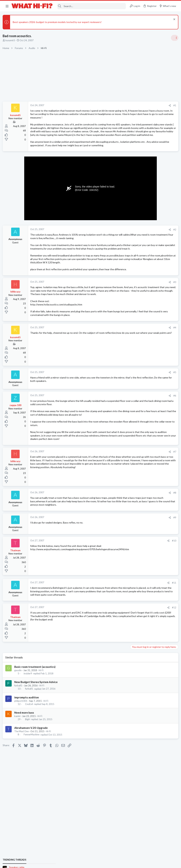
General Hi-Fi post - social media (148, 251)
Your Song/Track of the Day (146, 234)
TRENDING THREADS (136, 209)
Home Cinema (138, 294)
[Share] (112, 105)
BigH (28, 782)
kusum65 (11, 40)
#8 (117, 548)
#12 (117, 670)
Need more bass (25, 775)
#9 (117, 576)
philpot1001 (22, 763)
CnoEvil (30, 766)
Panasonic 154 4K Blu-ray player (148, 318)
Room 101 (136, 267)
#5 (117, 417)
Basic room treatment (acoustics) (36, 729)
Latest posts (133, 337)
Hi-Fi (42, 733)
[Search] (92, 6)
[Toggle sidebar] (174, 38)
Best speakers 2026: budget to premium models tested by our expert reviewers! (58, 22)
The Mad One (22, 794)
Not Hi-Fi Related (140, 277)
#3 (117, 317)
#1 (117, 105)
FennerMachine (32, 797)
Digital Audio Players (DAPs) (146, 345)
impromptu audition (27, 760)
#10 (117, 600)
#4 (117, 373)
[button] (7, 6)
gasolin (19, 733)
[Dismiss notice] (173, 20)
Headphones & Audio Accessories (148, 311)
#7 (117, 507)
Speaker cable (138, 217)
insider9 (29, 736)
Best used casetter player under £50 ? (152, 301)
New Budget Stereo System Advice (37, 744)
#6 (117, 441)
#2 (117, 247)
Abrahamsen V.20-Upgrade (32, 790)
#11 (117, 642)
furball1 (19, 748)
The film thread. (140, 284)
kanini (18, 779)
